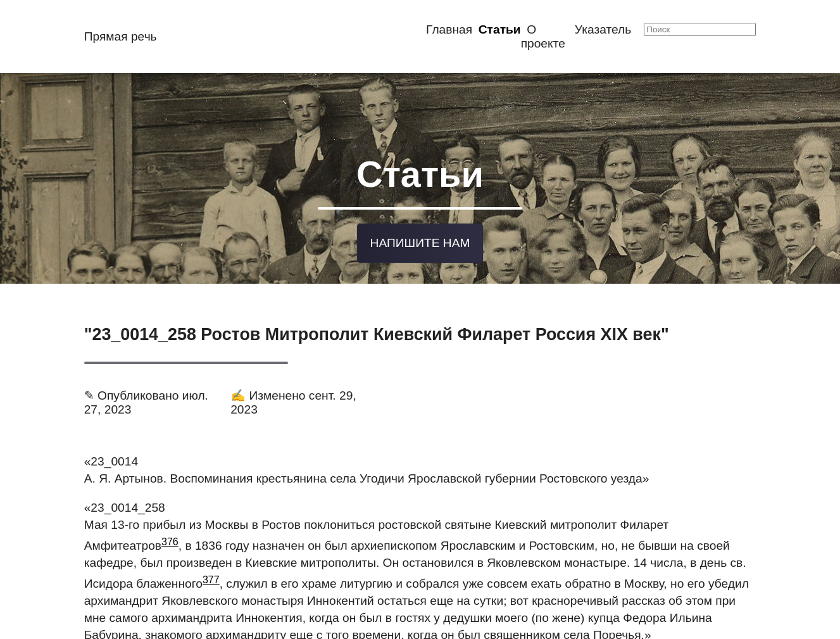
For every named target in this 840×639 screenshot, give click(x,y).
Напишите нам (420, 240)
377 (211, 577)
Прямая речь (121, 36)
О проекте (543, 36)
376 (170, 539)
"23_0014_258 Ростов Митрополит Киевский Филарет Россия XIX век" (377, 331)
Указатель (603, 29)
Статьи (500, 29)
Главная (449, 29)
